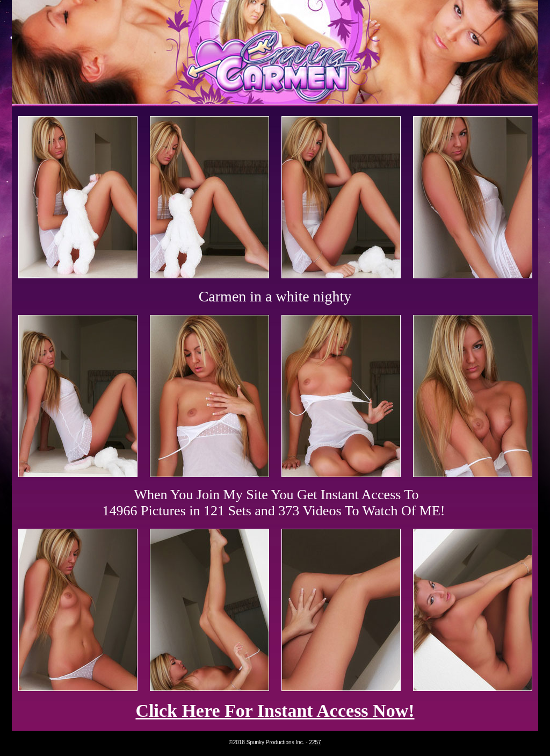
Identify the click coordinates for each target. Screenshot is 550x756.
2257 (315, 742)
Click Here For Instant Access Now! (275, 711)
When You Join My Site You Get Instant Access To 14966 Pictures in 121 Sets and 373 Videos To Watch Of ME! (274, 503)
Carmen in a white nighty (275, 296)
